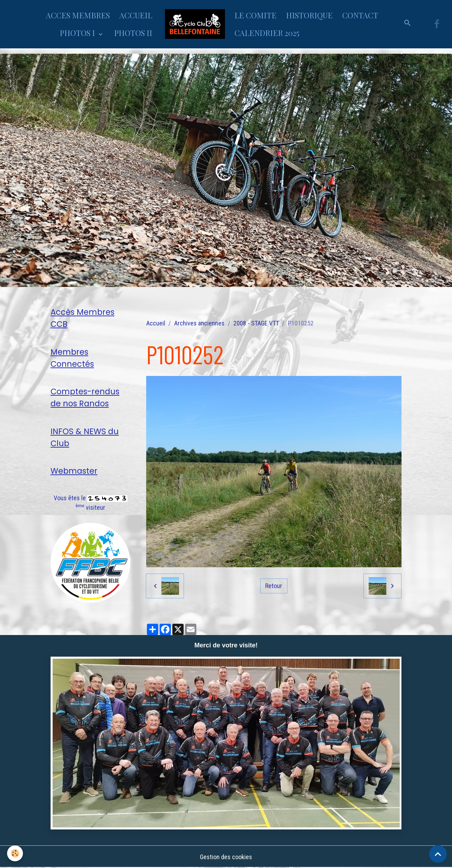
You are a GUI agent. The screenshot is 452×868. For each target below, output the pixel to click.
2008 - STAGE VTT (256, 323)
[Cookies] (15, 853)
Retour (274, 586)
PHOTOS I (78, 33)
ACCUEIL (136, 15)
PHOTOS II (133, 33)
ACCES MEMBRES (78, 15)
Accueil (156, 323)
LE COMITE (255, 15)
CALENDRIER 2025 (267, 33)
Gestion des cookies (226, 857)
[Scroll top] (438, 854)
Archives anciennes (199, 323)
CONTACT (360, 15)
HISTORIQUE (309, 15)
